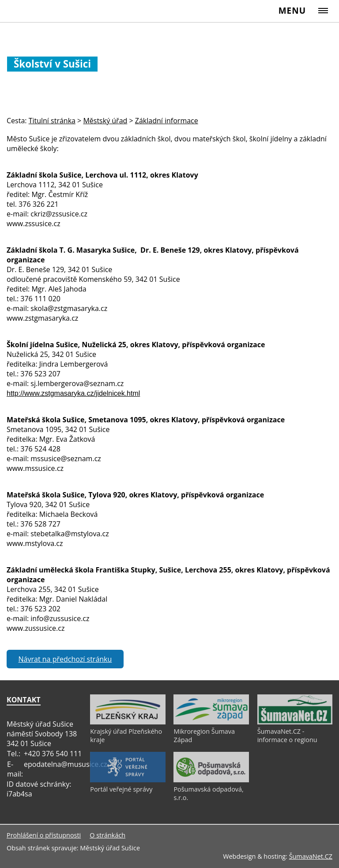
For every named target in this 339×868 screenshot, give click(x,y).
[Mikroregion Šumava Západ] (211, 722)
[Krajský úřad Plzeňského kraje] (128, 722)
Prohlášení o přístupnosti (44, 835)
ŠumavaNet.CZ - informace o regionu (287, 735)
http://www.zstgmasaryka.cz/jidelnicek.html (73, 393)
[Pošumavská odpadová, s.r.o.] (211, 780)
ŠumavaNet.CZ (311, 856)
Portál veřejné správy (121, 789)
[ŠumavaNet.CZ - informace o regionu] (295, 722)
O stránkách (107, 835)
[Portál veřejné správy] (128, 780)
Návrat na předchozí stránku (65, 659)
